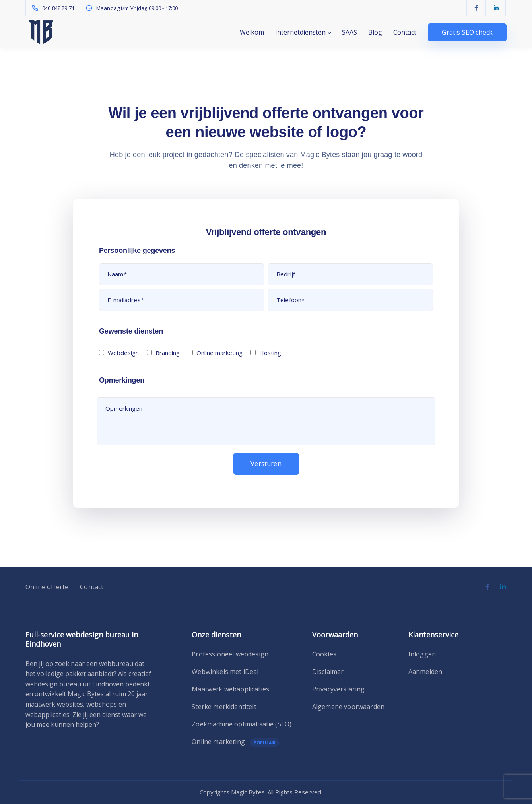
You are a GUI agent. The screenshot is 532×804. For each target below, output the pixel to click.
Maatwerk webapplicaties (230, 689)
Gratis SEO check (467, 32)
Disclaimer (328, 672)
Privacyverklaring (339, 689)
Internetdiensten (300, 32)
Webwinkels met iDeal (225, 672)
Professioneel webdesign (230, 654)
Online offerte (47, 587)
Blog (375, 32)
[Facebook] (476, 8)
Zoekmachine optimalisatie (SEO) (242, 724)
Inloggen (422, 654)
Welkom (252, 32)
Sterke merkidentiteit (224, 707)
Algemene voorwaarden (348, 707)
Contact (405, 32)
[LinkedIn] (496, 8)
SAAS (349, 32)
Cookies (324, 654)
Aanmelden (425, 672)
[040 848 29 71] (55, 8)
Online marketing (218, 742)
